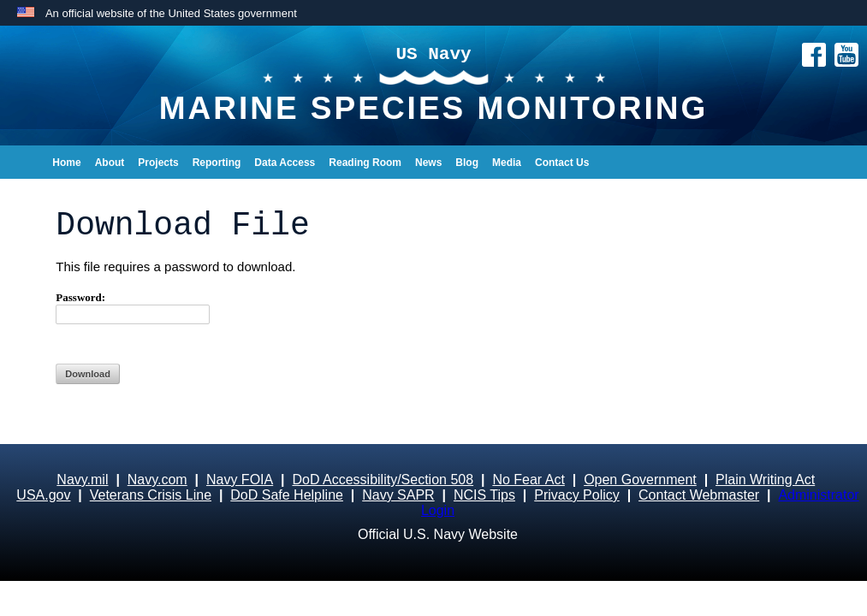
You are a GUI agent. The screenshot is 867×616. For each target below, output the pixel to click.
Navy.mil (82, 480)
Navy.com (157, 480)
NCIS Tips (484, 495)
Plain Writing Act (765, 480)
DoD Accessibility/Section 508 (383, 480)
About (110, 163)
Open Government (640, 480)
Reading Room (365, 163)
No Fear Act (528, 480)
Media (507, 163)
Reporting (217, 163)
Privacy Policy (577, 495)
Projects (158, 163)
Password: (133, 308)
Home (66, 163)
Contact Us (562, 163)
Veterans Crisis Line (151, 495)
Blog (467, 163)
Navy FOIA (240, 480)
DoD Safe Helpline (287, 495)
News (428, 163)
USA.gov (43, 495)
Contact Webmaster (699, 495)
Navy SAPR (398, 495)
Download (88, 374)
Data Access (285, 163)
